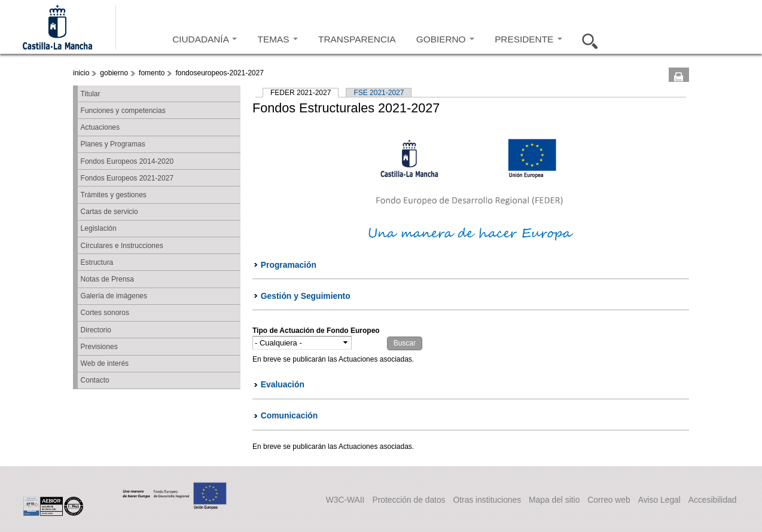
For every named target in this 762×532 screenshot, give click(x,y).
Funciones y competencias (123, 111)
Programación (289, 265)
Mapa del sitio (554, 500)
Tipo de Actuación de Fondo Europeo (316, 331)
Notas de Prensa (107, 279)
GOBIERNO (445, 39)
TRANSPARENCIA (357, 39)
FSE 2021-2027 (379, 93)
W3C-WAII (345, 500)
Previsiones (99, 347)
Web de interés (105, 363)
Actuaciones (100, 127)
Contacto (95, 380)
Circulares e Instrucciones (122, 246)
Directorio (96, 330)
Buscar (586, 39)
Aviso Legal (659, 500)
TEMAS (278, 39)
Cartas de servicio (109, 212)
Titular (91, 94)
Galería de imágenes (114, 296)
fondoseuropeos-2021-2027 (219, 73)
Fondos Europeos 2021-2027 (127, 178)
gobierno (114, 73)
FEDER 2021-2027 (304, 93)
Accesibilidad (713, 500)
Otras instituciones (487, 500)
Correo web (609, 500)
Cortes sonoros (105, 313)
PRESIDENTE (528, 39)
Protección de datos (409, 500)
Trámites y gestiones (114, 195)
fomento (152, 73)
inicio (81, 73)
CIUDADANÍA (205, 39)
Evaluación (283, 384)
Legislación (99, 228)
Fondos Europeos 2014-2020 (127, 161)
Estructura (97, 262)
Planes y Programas (113, 144)
